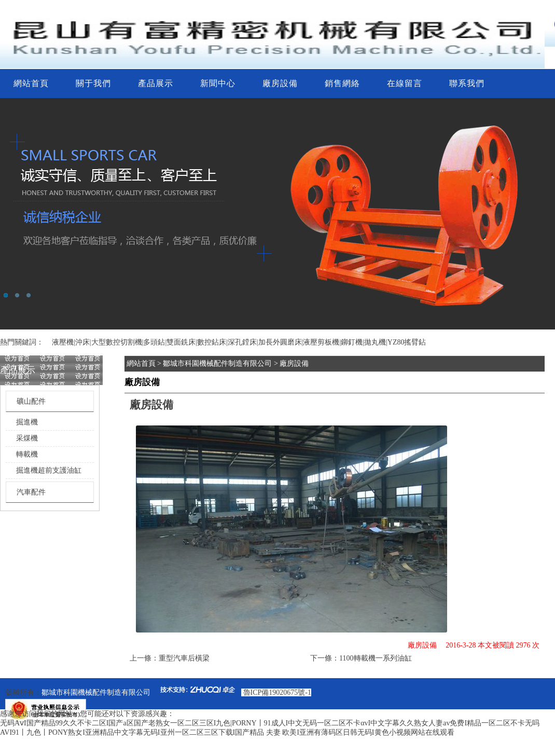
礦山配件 (31, 401)
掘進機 (27, 422)
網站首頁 (31, 83)
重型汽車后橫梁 (184, 658)
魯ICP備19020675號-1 (277, 692)
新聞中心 (218, 83)
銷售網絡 (342, 83)
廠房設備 (280, 83)
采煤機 (27, 438)
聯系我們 (467, 83)
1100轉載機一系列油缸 (375, 658)
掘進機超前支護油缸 (49, 470)
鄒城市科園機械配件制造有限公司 (217, 363)
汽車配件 (31, 492)
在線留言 (405, 83)
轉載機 (27, 454)
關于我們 (93, 83)
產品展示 (156, 83)
